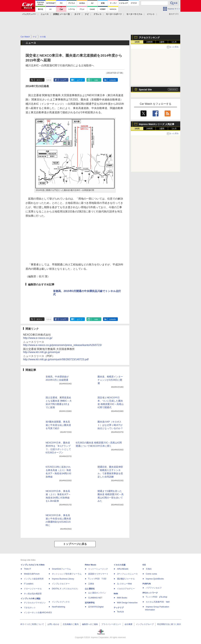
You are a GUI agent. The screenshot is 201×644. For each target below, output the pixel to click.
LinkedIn (113, 80)
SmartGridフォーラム (61, 569)
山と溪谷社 (90, 589)
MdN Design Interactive (127, 603)
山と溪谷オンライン (97, 593)
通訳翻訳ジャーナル (126, 579)
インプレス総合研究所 (34, 579)
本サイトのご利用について (32, 624)
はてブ (80, 80)
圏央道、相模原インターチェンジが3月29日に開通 (110, 380)
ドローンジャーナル (33, 589)
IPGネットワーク (150, 593)
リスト (49, 80)
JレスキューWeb (124, 584)
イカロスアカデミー (126, 589)
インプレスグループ (145, 624)
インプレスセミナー (61, 584)
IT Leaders (29, 584)
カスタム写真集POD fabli (158, 602)
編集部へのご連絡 (90, 624)
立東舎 (91, 584)
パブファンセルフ (154, 588)
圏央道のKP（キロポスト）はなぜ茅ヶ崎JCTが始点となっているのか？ (110, 425)
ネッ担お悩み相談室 (33, 594)
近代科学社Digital (96, 607)
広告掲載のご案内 (71, 624)
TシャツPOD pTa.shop (157, 597)
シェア (63, 80)
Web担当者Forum (32, 574)
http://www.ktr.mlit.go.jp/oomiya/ (42, 352)
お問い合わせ (53, 624)
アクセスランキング (149, 38)
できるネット (30, 608)
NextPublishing (58, 607)
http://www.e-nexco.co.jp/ (38, 338)
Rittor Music (91, 565)
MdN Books (122, 598)
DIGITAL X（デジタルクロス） (65, 589)
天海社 (149, 569)
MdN (116, 594)
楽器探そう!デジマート (98, 574)
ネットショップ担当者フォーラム (67, 574)
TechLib (120, 612)
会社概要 (129, 624)
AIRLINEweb (123, 569)
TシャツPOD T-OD (97, 579)
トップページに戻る (75, 544)
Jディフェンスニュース (127, 574)
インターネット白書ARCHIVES (38, 613)
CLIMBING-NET (95, 598)
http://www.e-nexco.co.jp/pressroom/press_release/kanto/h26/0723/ (62, 345)
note (96, 80)
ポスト (39, 80)
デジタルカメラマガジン (35, 603)
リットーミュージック (98, 569)
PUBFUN (147, 584)
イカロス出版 (120, 565)
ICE (144, 565)
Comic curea (151, 574)
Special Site (145, 90)
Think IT (27, 569)
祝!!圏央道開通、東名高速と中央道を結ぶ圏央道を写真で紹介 (58, 425)
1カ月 (174, 42)
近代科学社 (90, 603)
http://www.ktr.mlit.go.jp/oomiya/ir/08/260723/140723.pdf (56, 359)
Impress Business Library (63, 579)
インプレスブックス (61, 602)
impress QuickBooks (155, 579)
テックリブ (119, 608)
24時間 (149, 42)
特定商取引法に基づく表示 (169, 624)
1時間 (137, 42)
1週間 (162, 42)
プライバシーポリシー (111, 624)
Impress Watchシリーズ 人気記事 (157, 124)
